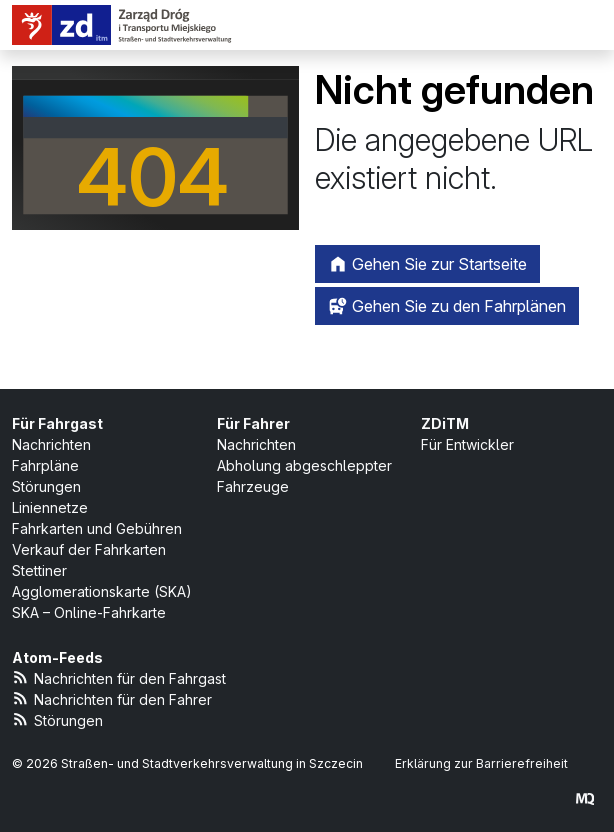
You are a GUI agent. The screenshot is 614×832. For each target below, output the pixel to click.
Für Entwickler (467, 444)
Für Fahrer (253, 423)
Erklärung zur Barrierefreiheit (481, 763)
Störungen (46, 486)
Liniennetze (50, 507)
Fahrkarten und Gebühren (97, 528)
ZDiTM (445, 423)
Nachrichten (51, 444)
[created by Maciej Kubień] (585, 798)
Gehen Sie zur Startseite (427, 264)
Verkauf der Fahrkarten (89, 549)
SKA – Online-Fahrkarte (89, 612)
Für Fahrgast (57, 423)
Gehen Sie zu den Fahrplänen (447, 306)
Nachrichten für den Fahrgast (119, 677)
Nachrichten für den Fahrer (112, 698)
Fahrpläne (45, 465)
